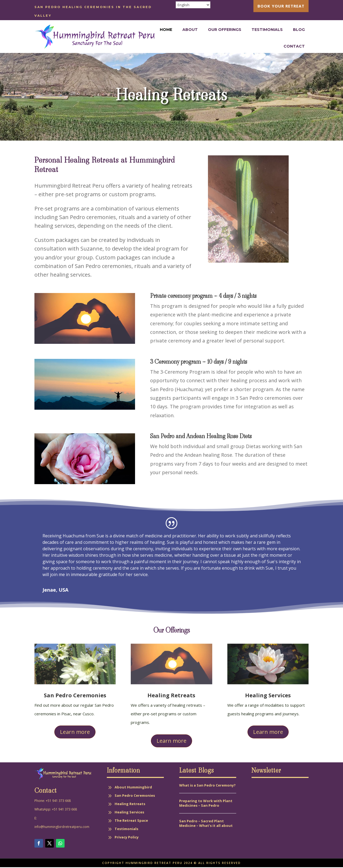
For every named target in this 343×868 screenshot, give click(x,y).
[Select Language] (193, 5)
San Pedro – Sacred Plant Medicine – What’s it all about (206, 824)
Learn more (75, 733)
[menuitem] (281, 6)
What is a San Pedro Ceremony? (207, 786)
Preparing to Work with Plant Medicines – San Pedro (206, 804)
